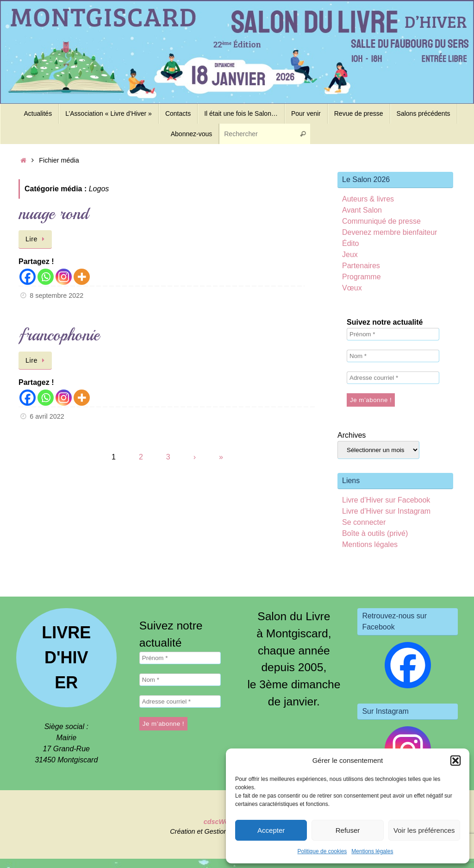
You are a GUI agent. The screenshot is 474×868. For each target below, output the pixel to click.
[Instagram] (64, 277)
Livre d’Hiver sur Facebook (386, 500)
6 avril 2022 (47, 416)
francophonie (59, 335)
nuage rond (53, 214)
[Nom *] (393, 356)
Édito (350, 243)
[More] (82, 277)
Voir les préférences (424, 830)
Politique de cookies (322, 851)
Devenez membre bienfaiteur (390, 232)
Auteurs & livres (368, 199)
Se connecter (364, 522)
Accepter (271, 830)
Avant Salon (362, 210)
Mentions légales (372, 851)
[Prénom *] (393, 334)
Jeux (350, 255)
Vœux (352, 288)
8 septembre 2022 (56, 296)
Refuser (348, 830)
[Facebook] (28, 277)
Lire (37, 239)
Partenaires (361, 266)
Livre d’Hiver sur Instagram (386, 511)
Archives (352, 435)
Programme (362, 277)
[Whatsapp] (46, 277)
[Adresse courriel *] (393, 378)
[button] (455, 761)
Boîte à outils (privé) (375, 533)
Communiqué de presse (381, 221)
